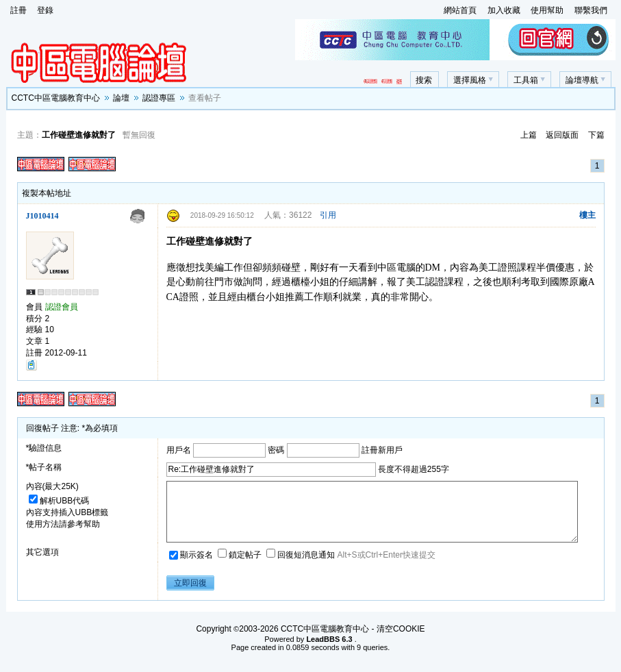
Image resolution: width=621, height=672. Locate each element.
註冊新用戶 (382, 449)
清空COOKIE (401, 641)
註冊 (18, 10)
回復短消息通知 (302, 567)
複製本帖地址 (47, 193)
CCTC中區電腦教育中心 (56, 98)
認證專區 (159, 98)
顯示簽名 (192, 567)
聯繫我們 (591, 10)
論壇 (121, 98)
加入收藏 (504, 10)
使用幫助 (547, 10)
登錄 (45, 10)
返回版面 (562, 135)
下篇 (596, 135)
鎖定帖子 (241, 567)
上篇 (529, 135)
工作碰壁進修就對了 (79, 135)
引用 (328, 215)
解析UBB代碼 (59, 501)
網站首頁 (460, 10)
